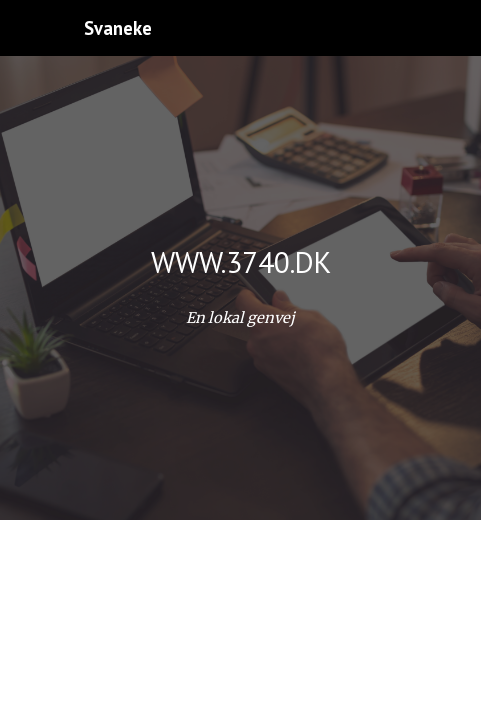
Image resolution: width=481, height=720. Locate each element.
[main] (240, 262)
